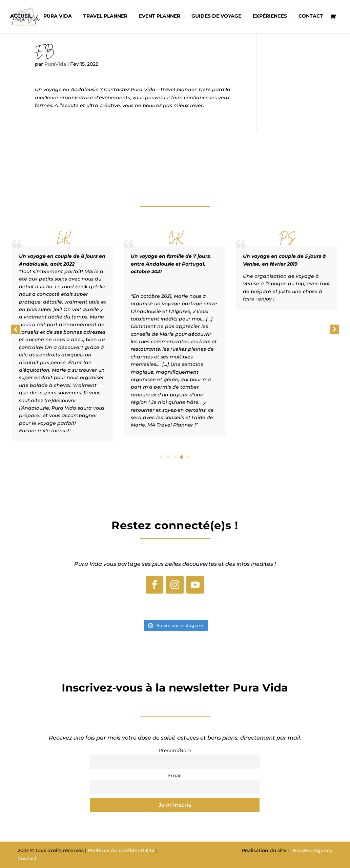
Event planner (160, 16)
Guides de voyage (216, 16)
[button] (334, 329)
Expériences (270, 16)
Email (175, 776)
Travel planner (105, 16)
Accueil (21, 16)
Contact (311, 16)
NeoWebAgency (313, 850)
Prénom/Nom (175, 750)
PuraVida (55, 64)
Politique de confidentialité (121, 850)
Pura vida (58, 16)
